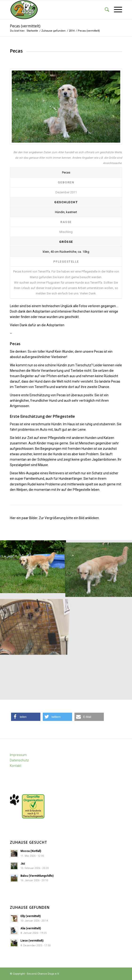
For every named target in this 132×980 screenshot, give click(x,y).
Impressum (18, 755)
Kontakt (16, 766)
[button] (26, 717)
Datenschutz (19, 760)
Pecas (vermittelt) (25, 26)
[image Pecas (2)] (33, 567)
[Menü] (116, 10)
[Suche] (105, 10)
